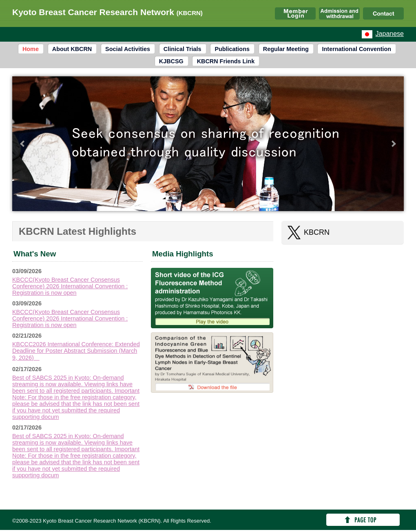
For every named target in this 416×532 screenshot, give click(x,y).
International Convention (357, 49)
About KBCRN (72, 49)
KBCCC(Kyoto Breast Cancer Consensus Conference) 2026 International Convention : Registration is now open (70, 286)
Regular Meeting (286, 49)
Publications (232, 49)
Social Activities (128, 49)
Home (31, 49)
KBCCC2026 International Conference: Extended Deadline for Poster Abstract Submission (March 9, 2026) (76, 351)
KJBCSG (171, 61)
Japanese (390, 34)
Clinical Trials (183, 49)
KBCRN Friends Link (226, 61)
